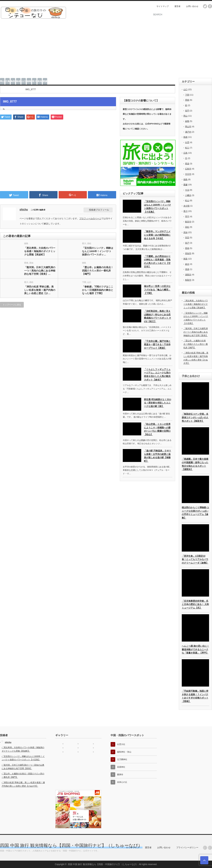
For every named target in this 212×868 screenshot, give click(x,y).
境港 (187, 269)
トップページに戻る (12, 305)
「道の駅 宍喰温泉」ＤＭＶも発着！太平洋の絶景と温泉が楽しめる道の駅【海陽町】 (158, 456)
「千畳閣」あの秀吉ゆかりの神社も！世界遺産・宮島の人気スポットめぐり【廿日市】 (157, 261)
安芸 (187, 238)
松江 (187, 148)
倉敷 (187, 121)
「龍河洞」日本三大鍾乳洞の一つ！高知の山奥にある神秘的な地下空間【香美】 (196, 332)
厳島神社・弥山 (124, 752)
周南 (187, 100)
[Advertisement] (106, 50)
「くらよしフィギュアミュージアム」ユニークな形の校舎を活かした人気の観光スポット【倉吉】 (157, 375)
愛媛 (45, 81)
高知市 (188, 253)
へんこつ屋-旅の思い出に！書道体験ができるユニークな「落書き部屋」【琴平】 (195, 649)
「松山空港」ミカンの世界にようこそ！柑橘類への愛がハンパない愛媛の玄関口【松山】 (157, 429)
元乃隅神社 (122, 759)
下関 (84, 282)
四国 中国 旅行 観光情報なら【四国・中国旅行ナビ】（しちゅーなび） (71, 845)
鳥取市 (188, 280)
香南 (26, 263)
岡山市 (188, 127)
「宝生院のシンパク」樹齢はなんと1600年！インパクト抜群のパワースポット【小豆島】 (158, 207)
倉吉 (187, 264)
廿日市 (188, 174)
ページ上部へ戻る (204, 860)
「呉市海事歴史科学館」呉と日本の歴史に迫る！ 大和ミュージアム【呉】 (195, 604)
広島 (8, 81)
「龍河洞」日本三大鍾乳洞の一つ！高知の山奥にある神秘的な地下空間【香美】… (40, 271)
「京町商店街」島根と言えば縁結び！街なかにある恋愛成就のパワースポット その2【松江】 (158, 316)
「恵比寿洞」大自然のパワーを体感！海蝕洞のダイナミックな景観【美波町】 (40, 251)
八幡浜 (188, 195)
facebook (210, 6)
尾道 (187, 164)
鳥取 (13, 81)
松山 (187, 200)
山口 (24, 81)
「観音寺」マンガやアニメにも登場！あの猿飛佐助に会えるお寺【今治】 (157, 235)
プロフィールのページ (90, 219)
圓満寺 (120, 775)
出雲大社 (121, 744)
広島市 (188, 169)
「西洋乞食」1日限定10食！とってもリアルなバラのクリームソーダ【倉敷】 (195, 559)
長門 (187, 111)
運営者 (177, 6)
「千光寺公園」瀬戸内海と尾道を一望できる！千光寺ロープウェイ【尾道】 (157, 345)
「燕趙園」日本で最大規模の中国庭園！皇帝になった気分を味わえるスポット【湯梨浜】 (195, 464)
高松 (89, 243)
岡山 (2, 81)
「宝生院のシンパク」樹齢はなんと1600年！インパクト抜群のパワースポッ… (98, 251)
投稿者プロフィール (99, 210)
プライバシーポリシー (187, 848)
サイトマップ (163, 6)
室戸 (187, 243)
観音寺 (188, 222)
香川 (34, 81)
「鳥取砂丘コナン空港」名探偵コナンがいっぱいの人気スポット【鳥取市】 (195, 417)
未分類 (186, 206)
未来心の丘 (122, 782)
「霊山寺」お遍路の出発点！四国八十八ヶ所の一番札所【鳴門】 (98, 271)
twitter (205, 6)
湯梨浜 (188, 275)
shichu (24, 209)
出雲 (187, 142)
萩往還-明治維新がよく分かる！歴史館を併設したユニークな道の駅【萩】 (158, 403)
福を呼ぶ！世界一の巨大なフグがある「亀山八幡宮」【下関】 (157, 290)
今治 (187, 190)
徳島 (29, 81)
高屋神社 (121, 767)
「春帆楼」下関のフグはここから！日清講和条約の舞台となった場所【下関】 (98, 290)
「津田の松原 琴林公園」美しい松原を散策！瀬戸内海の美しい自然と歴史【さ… (40, 290)
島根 (18, 81)
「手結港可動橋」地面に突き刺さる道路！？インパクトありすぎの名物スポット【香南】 (195, 696)
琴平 (187, 216)
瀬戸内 (188, 132)
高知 (40, 81)
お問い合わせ (192, 6)
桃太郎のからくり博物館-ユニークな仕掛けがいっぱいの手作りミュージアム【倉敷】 (195, 513)
